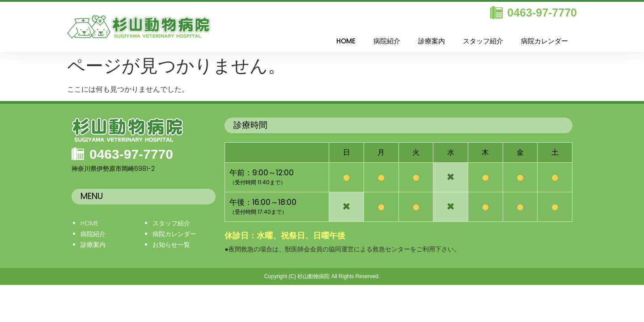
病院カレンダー (544, 41)
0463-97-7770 (542, 13)
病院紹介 (387, 41)
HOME (346, 41)
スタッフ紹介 (483, 41)
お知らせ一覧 (171, 245)
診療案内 (432, 41)
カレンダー (181, 234)
